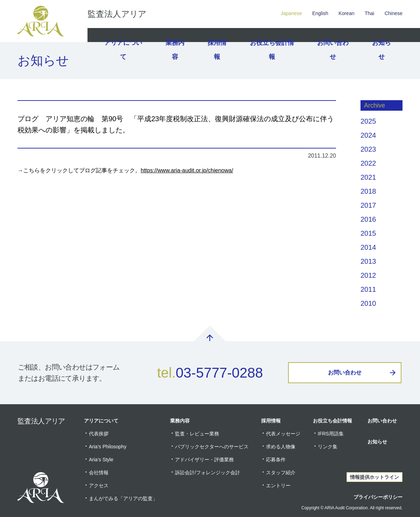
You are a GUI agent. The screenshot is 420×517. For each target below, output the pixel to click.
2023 (368, 149)
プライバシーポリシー (378, 497)
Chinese (394, 13)
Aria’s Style (101, 460)
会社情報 (99, 473)
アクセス (99, 485)
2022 (368, 163)
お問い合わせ (331, 35)
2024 (368, 135)
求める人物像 (281, 447)
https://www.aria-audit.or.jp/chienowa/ (187, 170)
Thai (369, 13)
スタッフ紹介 (281, 473)
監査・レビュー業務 (197, 434)
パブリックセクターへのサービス (212, 447)
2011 (368, 289)
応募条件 (276, 460)
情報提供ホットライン (374, 477)
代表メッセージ (283, 434)
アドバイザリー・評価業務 (204, 460)
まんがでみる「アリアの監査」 (123, 498)
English (320, 13)
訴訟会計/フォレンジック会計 (208, 473)
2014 (368, 247)
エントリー (278, 485)
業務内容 (174, 35)
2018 (368, 191)
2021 (368, 177)
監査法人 (117, 14)
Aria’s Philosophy (108, 447)
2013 (368, 261)
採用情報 (218, 35)
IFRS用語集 (331, 434)
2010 (368, 303)
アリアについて (122, 35)
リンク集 (328, 447)
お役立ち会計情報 (272, 35)
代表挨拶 (99, 434)
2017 (368, 205)
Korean (346, 13)
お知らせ (380, 35)
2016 (368, 219)
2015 (368, 233)
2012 (368, 275)
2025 (368, 121)
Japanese (291, 13)
